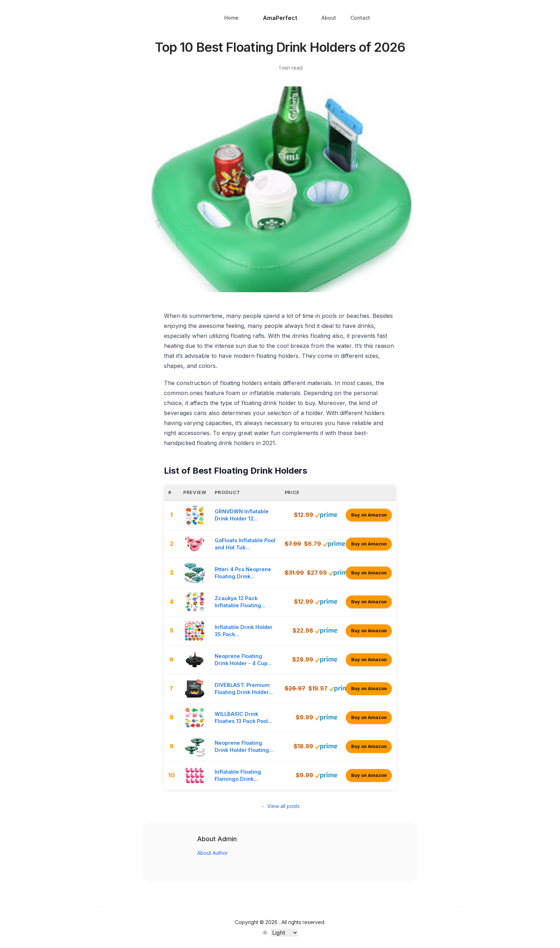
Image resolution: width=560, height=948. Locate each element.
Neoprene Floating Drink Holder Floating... (244, 746)
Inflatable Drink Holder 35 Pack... (244, 631)
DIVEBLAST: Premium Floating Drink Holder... (244, 688)
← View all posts (280, 806)
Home (231, 18)
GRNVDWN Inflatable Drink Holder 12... (242, 515)
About (329, 18)
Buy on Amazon (369, 515)
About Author (212, 853)
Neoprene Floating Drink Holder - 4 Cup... (243, 660)
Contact (360, 18)
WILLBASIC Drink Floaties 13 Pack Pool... (243, 717)
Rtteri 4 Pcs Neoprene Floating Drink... (243, 573)
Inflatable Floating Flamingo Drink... (238, 775)
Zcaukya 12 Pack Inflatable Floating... (240, 602)
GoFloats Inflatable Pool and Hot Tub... (245, 544)
